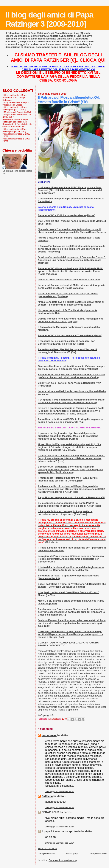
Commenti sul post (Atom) (63, 860)
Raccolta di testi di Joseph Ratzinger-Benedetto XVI (15, 120)
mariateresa (49, 735)
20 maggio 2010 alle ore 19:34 (60, 827)
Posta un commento (47, 848)
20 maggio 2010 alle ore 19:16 (60, 807)
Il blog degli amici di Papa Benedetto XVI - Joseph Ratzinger (15, 97)
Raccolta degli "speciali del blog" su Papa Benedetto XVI (18, 125)
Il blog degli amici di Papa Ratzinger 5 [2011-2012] (15, 108)
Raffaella (47, 796)
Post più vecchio (98, 854)
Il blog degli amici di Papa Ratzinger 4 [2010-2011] (15, 130)
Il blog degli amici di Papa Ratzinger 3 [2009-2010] (49, 19)
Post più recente (47, 854)
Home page (72, 854)
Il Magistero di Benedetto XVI (17, 112)
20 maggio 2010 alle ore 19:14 (60, 791)
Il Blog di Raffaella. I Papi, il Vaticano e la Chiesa (16, 104)
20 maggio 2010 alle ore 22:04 (60, 843)
